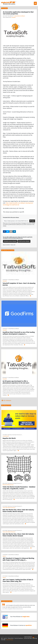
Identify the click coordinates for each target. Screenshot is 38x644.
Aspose (4, 556)
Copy (32, 221)
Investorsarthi (6, 436)
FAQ (2, 638)
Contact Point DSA (28, 638)
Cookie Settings (9, 640)
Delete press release (10, 241)
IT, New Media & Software (19, 16)
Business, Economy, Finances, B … (15, 435)
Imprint (5, 638)
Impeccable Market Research (9, 508)
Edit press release (24, 241)
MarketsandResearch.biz (8, 485)
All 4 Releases (6, 400)
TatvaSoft (13, 17)
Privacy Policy (11, 638)
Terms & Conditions (19, 638)
